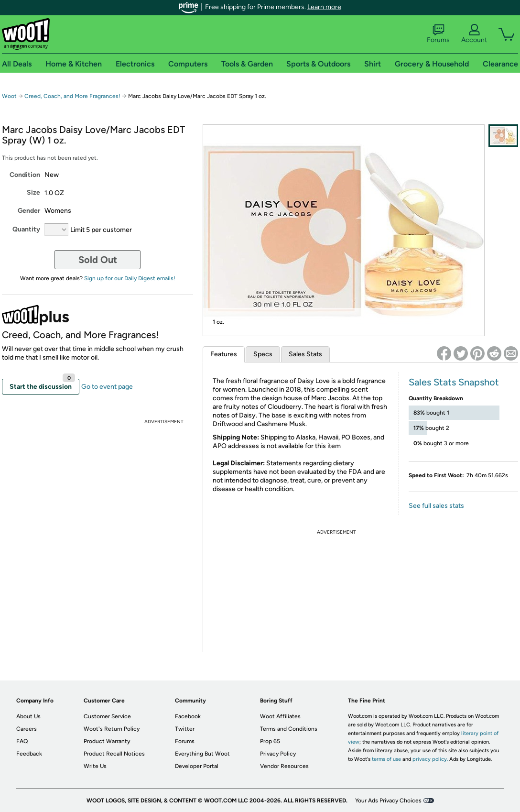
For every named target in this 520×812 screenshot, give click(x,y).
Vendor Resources (284, 766)
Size (33, 192)
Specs (263, 354)
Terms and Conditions (289, 729)
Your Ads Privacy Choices (388, 801)
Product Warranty (107, 741)
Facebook (188, 716)
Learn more (324, 7)
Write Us (95, 766)
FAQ (22, 741)
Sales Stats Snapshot (454, 382)
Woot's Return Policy (112, 729)
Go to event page (107, 387)
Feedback (29, 754)
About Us (28, 716)
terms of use (386, 759)
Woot (9, 96)
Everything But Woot (202, 754)
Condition (25, 175)
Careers (27, 729)
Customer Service (107, 716)
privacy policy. (430, 759)
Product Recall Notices (114, 754)
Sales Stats (305, 354)
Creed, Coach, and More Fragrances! (72, 96)
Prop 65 (270, 741)
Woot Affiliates (280, 716)
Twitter (185, 729)
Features (224, 354)
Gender (29, 211)
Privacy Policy (278, 754)
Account (474, 34)
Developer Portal (197, 766)
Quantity (26, 229)
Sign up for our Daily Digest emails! (130, 278)
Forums (438, 34)
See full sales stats (436, 506)
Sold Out (98, 260)
